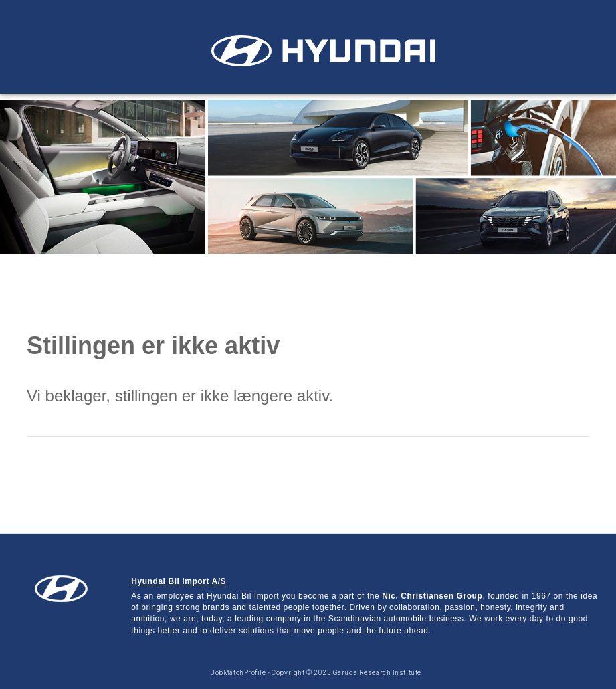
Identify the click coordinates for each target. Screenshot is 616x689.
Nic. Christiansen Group (432, 596)
